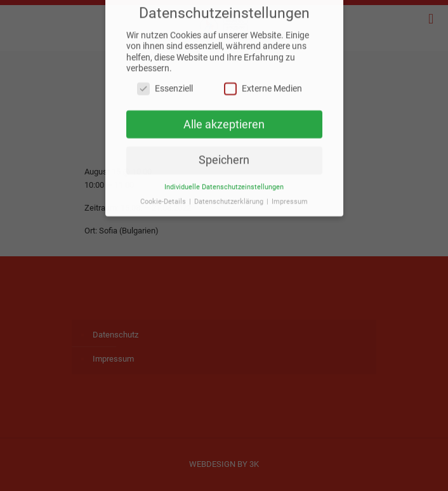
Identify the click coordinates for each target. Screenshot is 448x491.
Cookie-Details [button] (164, 196)
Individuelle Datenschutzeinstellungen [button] (224, 181)
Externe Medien (263, 83)
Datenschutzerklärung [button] (230, 196)
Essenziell (165, 83)
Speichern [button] (224, 155)
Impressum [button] (290, 196)
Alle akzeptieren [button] (224, 119)
